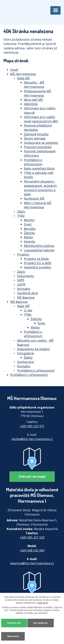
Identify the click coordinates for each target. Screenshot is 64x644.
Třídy (21, 216)
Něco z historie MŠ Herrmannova (38, 205)
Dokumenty (26, 276)
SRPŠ (21, 280)
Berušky (30, 229)
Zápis (21, 211)
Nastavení (13, 636)
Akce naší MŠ (33, 100)
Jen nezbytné (41, 623)
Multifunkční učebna (39, 246)
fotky (41, 323)
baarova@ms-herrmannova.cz (32, 563)
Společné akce (27, 293)
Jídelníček (31, 104)
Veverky (30, 241)
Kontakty (24, 289)
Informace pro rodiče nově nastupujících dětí (41, 119)
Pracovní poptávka (38, 147)
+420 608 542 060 (32, 550)
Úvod (14, 70)
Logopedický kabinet (39, 250)
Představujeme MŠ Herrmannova (37, 93)
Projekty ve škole (36, 259)
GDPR (21, 284)
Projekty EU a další (38, 263)
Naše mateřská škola (39, 168)
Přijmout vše (14, 623)
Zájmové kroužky (36, 134)
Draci (28, 224)
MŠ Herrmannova (23, 74)
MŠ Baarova (26, 297)
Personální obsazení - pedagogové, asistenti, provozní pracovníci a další (41, 188)
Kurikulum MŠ (34, 198)
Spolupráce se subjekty (41, 143)
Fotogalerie (26, 353)
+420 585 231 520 (32, 537)
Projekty (23, 254)
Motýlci (29, 220)
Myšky (28, 237)
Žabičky (29, 233)
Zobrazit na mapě (32, 476)
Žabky (28, 357)
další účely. (43, 603)
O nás (28, 310)
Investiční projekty (38, 267)
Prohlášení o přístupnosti (33, 162)
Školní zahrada (35, 138)
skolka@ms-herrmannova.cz (32, 439)
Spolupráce (25, 362)
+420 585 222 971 (32, 426)
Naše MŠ (23, 78)
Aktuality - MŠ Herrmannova (34, 85)
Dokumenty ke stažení (33, 349)
